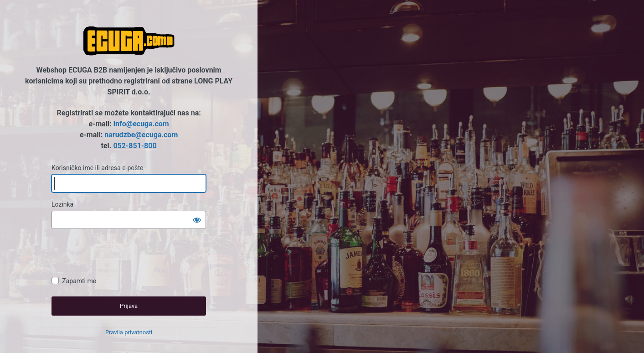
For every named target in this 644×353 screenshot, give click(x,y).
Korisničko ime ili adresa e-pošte (97, 168)
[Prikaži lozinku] (197, 220)
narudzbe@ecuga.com (141, 135)
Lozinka (62, 204)
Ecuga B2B (129, 41)
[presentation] (121, 254)
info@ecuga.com (141, 124)
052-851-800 (135, 146)
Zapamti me (79, 281)
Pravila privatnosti (129, 332)
